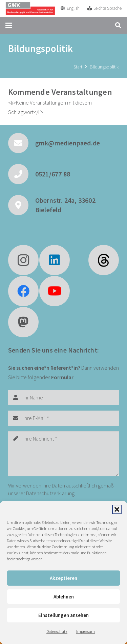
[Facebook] (23, 291)
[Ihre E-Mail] (63, 418)
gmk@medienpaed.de (68, 143)
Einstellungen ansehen (63, 615)
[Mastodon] (23, 322)
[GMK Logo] (30, 8)
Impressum (86, 631)
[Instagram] (23, 260)
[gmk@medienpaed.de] (22, 143)
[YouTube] (55, 291)
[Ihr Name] (63, 398)
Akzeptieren (63, 578)
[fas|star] (104, 260)
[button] (117, 509)
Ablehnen (64, 597)
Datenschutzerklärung (50, 493)
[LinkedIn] (55, 260)
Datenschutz (57, 631)
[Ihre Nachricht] (63, 454)
